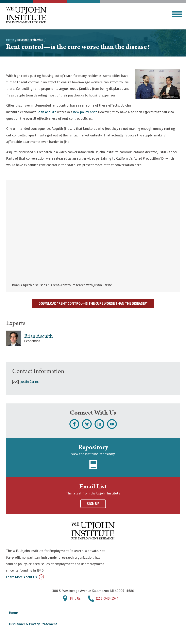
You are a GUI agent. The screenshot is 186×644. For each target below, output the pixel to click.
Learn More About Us (25, 577)
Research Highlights (30, 40)
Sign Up (93, 504)
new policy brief (85, 112)
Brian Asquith (46, 112)
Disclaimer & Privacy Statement (33, 624)
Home (10, 40)
